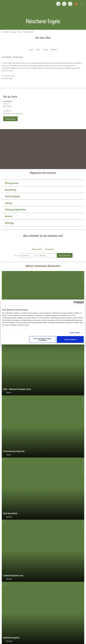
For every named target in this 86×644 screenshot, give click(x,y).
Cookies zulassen (70, 339)
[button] (64, 4)
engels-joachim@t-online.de (15, 113)
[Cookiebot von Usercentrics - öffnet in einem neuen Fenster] (75, 303)
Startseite (13, 32)
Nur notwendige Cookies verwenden (43, 339)
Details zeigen (75, 333)
